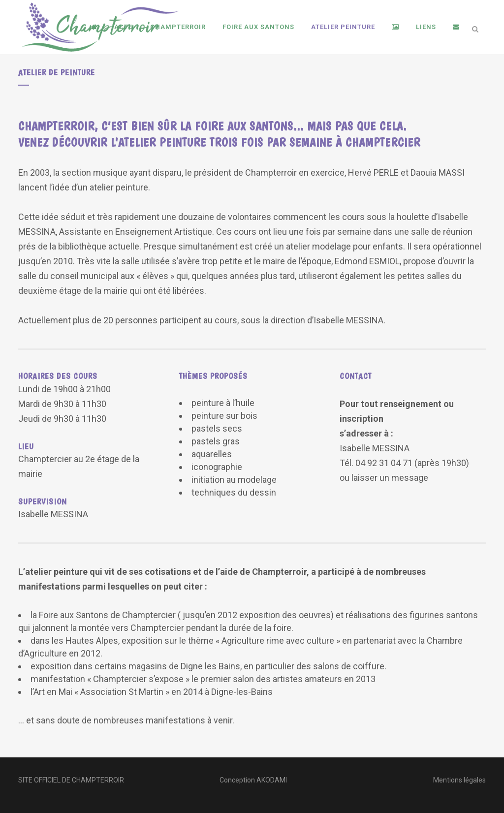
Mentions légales (459, 780)
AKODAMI (272, 780)
